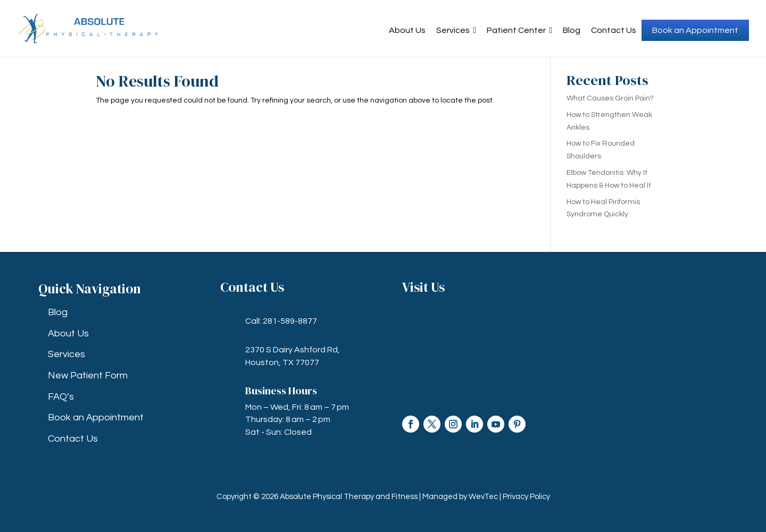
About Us (407, 30)
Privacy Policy (526, 497)
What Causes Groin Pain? (610, 98)
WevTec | (486, 497)
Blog (572, 30)
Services (456, 30)
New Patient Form (88, 375)
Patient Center (519, 30)
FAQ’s (61, 397)
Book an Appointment (695, 30)
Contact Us (614, 30)
